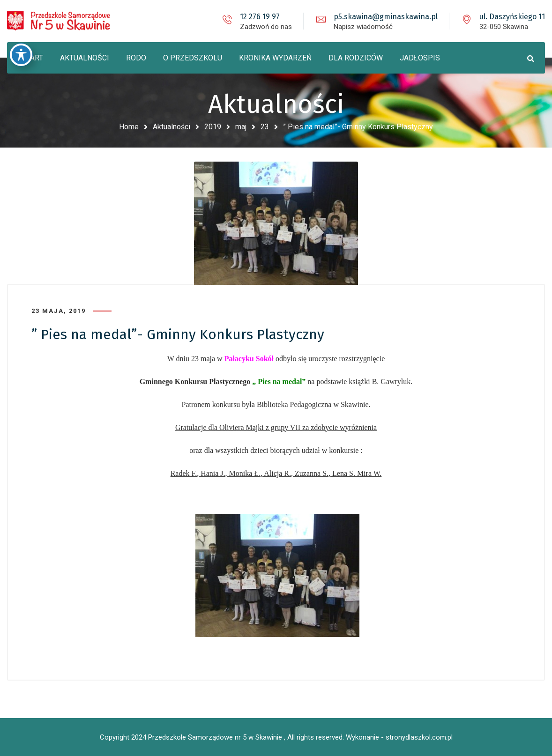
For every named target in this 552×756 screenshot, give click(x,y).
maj (241, 127)
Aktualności (172, 127)
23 (265, 127)
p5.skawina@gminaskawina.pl (386, 17)
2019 (213, 127)
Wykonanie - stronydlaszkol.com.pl (399, 737)
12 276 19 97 (260, 17)
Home (129, 127)
